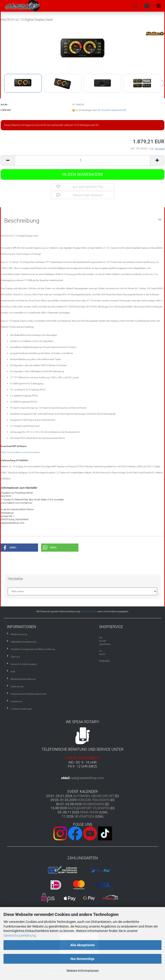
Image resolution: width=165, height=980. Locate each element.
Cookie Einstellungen (21, 709)
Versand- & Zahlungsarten (24, 664)
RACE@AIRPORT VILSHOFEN (89, 808)
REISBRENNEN (93, 804)
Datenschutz (17, 686)
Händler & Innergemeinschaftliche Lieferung (33, 649)
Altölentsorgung (19, 634)
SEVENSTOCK (84, 816)
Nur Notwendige (82, 959)
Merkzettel (104, 661)
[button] (19, 548)
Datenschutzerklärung (20, 935)
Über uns (15, 657)
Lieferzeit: (6, 110)
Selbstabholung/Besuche (24, 642)
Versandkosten (89, 611)
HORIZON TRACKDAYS (93, 800)
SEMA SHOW (89, 812)
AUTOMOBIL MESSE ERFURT (94, 796)
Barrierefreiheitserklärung (23, 679)
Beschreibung (22, 221)
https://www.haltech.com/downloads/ (20, 452)
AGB (13, 672)
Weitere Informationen (83, 971)
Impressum (16, 701)
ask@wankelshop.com (88, 778)
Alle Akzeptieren (82, 945)
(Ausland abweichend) (114, 110)
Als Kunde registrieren (105, 641)
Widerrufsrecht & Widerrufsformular (28, 694)
